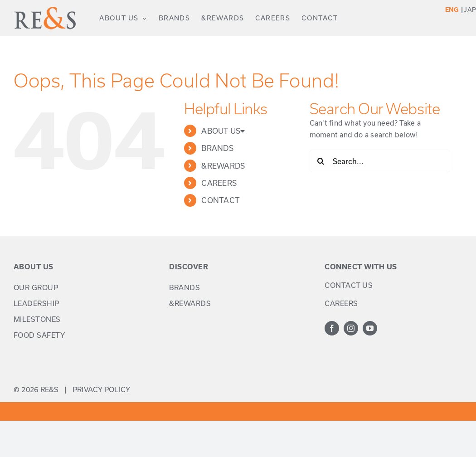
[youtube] (370, 328)
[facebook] (332, 328)
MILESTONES (37, 319)
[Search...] (380, 161)
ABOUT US (223, 131)
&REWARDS (223, 166)
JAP (470, 10)
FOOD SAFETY (39, 335)
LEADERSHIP (36, 303)
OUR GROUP (36, 287)
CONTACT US (349, 285)
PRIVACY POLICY (101, 389)
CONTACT (221, 200)
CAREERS (219, 183)
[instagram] (351, 328)
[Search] (321, 161)
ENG (452, 10)
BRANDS (217, 148)
